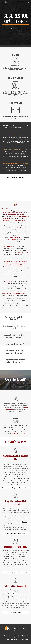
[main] (16, 19)
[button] (2, 2)
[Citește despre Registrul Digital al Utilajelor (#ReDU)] (16, 488)
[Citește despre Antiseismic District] (16, 533)
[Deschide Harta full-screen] (16, 177)
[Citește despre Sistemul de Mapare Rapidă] (16, 573)
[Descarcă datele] (16, 613)
